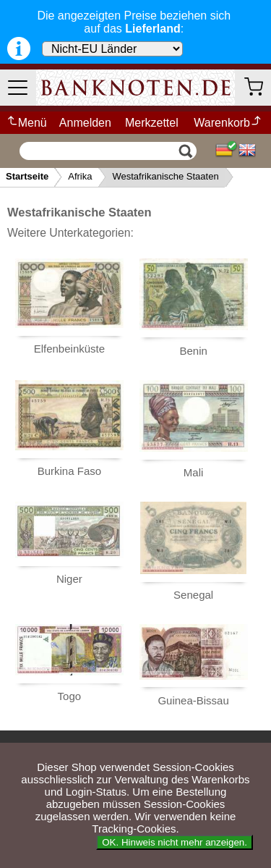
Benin (193, 351)
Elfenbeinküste (69, 349)
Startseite (27, 176)
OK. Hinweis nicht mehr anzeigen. (175, 842)
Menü (26, 123)
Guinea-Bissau (193, 700)
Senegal (193, 595)
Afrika (80, 176)
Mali (194, 472)
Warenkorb (228, 123)
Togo (70, 696)
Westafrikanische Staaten (165, 176)
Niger (69, 579)
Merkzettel (152, 123)
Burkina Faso (69, 471)
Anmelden (85, 123)
